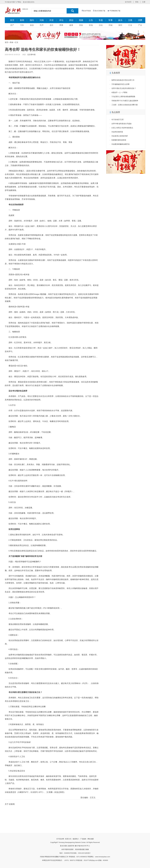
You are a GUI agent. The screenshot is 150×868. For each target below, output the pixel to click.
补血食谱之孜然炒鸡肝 (120, 136)
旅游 (32, 25)
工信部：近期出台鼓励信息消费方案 (125, 105)
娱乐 (120, 20)
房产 (12, 25)
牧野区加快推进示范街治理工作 (123, 80)
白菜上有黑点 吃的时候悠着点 (122, 128)
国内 (32, 20)
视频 (81, 20)
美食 (81, 25)
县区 (52, 25)
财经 (120, 25)
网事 (61, 25)
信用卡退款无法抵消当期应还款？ (124, 88)
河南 (42, 20)
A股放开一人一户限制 (119, 92)
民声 (42, 25)
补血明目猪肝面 (117, 132)
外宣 (52, 20)
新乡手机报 (87, 11)
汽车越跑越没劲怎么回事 (120, 84)
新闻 (22, 20)
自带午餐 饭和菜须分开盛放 (122, 124)
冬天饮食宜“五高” (118, 120)
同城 (111, 25)
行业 (130, 25)
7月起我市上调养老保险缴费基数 (123, 97)
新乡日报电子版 (100, 11)
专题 (101, 20)
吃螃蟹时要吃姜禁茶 (119, 140)
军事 (111, 20)
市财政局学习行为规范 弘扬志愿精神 (125, 101)
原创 (71, 20)
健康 (71, 25)
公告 (91, 20)
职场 (91, 25)
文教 (130, 20)
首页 (12, 20)
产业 (140, 25)
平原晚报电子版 (115, 11)
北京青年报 (31, 55)
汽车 (22, 25)
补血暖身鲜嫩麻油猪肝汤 (120, 144)
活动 (101, 25)
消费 (140, 20)
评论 (61, 20)
